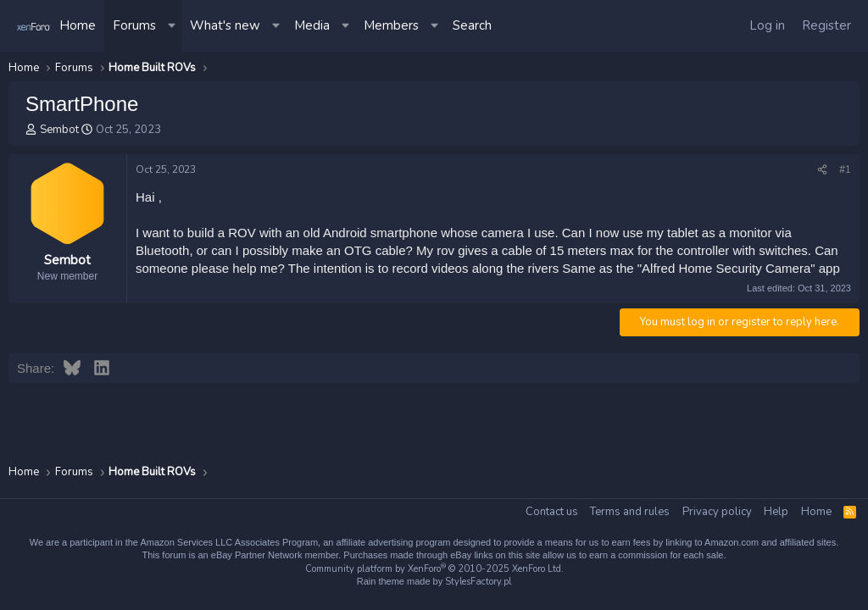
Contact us (552, 512)
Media (312, 25)
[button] (173, 26)
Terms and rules (630, 512)
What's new (225, 25)
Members (391, 25)
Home (78, 25)
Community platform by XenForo (434, 569)
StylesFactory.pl (478, 582)
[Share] (822, 170)
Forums (134, 25)
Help (776, 512)
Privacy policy (717, 512)
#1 (845, 169)
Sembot (59, 130)
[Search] (472, 26)
